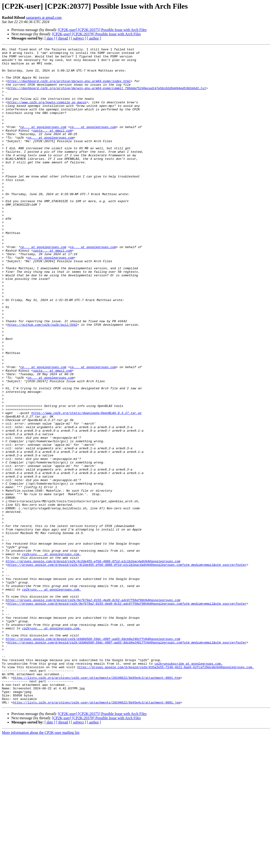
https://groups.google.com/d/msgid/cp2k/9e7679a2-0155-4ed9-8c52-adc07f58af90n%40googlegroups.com (93, 711)
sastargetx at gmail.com (44, 18)
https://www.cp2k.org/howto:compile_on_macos (47, 113)
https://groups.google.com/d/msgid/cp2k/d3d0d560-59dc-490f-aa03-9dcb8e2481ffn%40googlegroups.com (93, 757)
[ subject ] (78, 38)
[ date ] (50, 38)
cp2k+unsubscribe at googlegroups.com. (188, 787)
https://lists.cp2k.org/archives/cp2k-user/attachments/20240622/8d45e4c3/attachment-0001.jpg (97, 834)
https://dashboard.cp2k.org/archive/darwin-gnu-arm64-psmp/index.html (69, 88)
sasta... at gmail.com (53, 147)
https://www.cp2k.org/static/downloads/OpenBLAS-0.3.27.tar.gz (87, 486)
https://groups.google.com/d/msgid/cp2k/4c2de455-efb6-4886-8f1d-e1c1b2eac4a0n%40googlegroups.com (93, 664)
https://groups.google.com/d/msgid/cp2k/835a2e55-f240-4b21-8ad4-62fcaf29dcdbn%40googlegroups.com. (166, 791)
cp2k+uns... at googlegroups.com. (52, 656)
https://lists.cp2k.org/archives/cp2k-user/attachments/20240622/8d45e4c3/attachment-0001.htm (97, 804)
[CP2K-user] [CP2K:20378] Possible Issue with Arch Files (96, 34)
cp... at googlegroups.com (43, 143)
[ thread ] (63, 38)
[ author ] (94, 38)
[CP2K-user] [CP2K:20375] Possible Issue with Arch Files (102, 30)
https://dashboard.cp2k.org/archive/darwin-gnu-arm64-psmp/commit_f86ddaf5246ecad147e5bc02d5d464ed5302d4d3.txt (107, 96)
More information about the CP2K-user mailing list (41, 864)
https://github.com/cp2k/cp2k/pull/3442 (42, 380)
